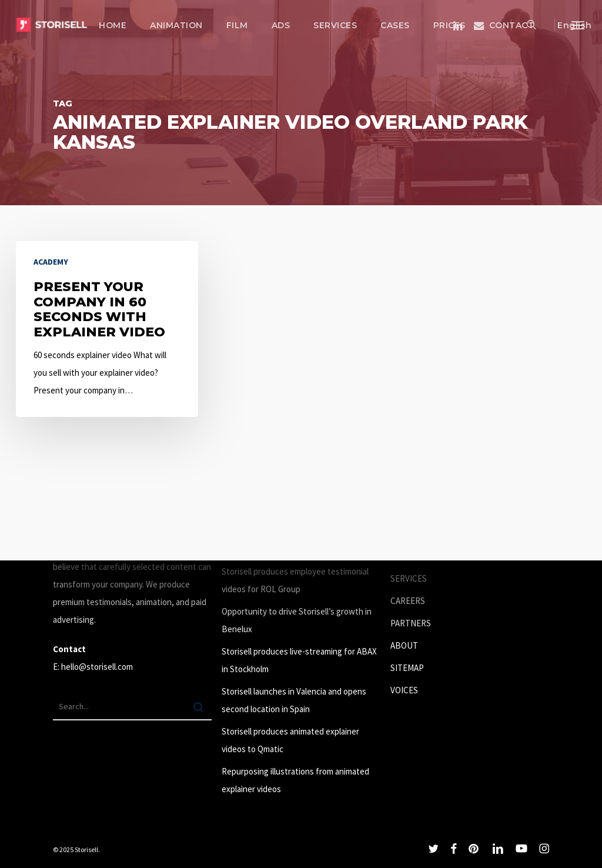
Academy (51, 262)
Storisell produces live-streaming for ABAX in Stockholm (299, 660)
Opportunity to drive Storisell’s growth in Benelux (297, 620)
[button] (578, 25)
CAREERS (408, 601)
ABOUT (404, 645)
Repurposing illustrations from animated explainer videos (295, 780)
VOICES (404, 690)
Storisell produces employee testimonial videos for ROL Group (295, 580)
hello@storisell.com (97, 667)
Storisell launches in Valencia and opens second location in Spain (294, 700)
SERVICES (409, 578)
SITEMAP (407, 668)
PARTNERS (411, 623)
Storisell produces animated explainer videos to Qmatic (290, 740)
